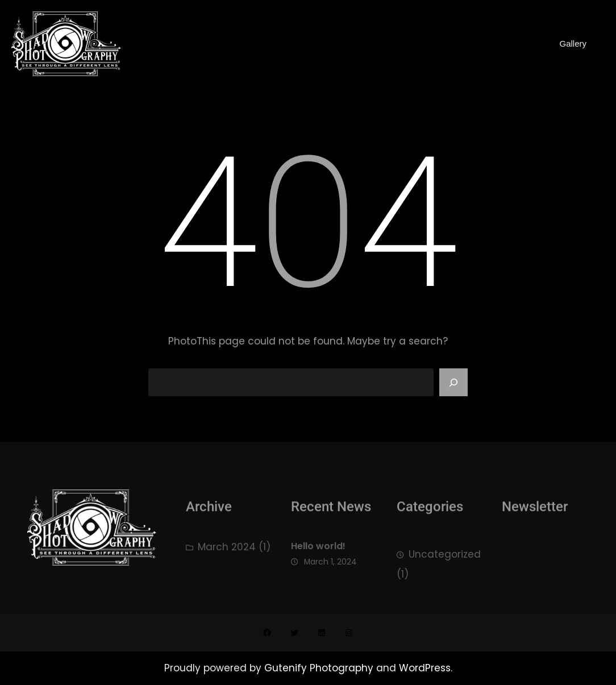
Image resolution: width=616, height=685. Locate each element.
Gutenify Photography (320, 668)
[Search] (453, 383)
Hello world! (318, 550)
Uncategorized (445, 559)
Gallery (573, 43)
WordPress (425, 668)
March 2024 (227, 550)
